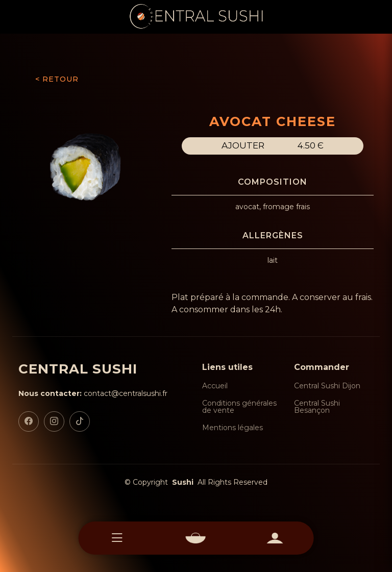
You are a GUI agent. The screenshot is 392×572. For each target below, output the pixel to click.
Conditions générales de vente (239, 407)
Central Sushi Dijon (327, 386)
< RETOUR (57, 79)
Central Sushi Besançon (317, 407)
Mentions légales (232, 428)
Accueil (215, 386)
